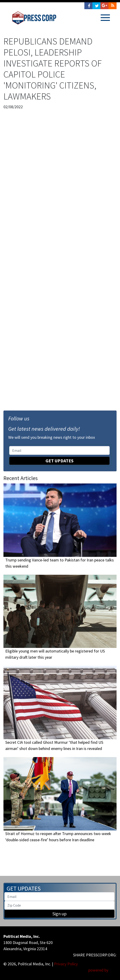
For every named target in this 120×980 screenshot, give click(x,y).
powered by (102, 970)
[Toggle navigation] (105, 18)
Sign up (60, 914)
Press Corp (34, 18)
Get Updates (60, 461)
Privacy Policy (66, 964)
